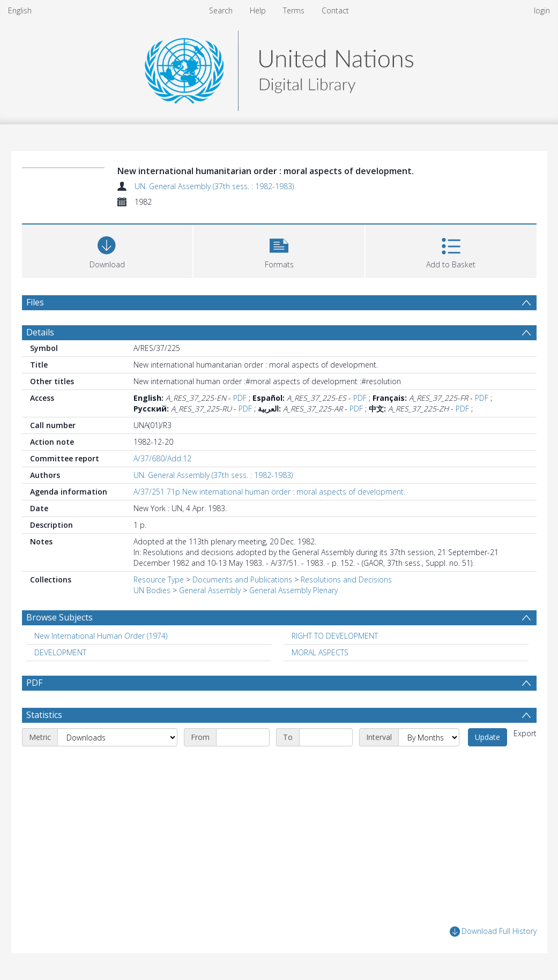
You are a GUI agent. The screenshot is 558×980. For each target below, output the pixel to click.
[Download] (107, 250)
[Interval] (429, 737)
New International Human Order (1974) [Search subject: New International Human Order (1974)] (101, 636)
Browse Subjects (59, 617)
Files (35, 302)
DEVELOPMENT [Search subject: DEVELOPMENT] (60, 652)
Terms (294, 10)
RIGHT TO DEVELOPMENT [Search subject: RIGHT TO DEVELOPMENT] (335, 636)
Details (40, 332)
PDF (240, 398)
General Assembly (210, 590)
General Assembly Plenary (293, 590)
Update (488, 737)
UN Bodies (152, 590)
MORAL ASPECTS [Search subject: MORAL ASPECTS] (320, 652)
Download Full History (493, 932)
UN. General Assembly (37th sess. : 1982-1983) (214, 186)
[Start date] (243, 737)
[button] (279, 250)
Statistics (44, 715)
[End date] (326, 737)
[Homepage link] (279, 68)
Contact (335, 10)
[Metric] (117, 737)
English (20, 10)
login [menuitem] (542, 10)
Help (258, 10)
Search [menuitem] (221, 10)
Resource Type (159, 579)
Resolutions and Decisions (346, 579)
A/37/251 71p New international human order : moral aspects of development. (269, 492)
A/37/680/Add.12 (162, 458)
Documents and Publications (242, 579)
